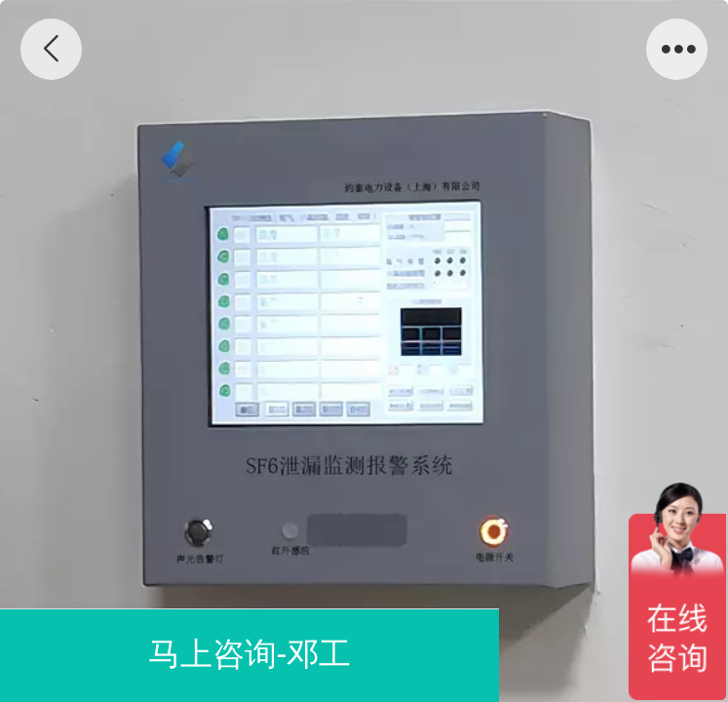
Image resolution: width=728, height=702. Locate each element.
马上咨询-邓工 (250, 654)
